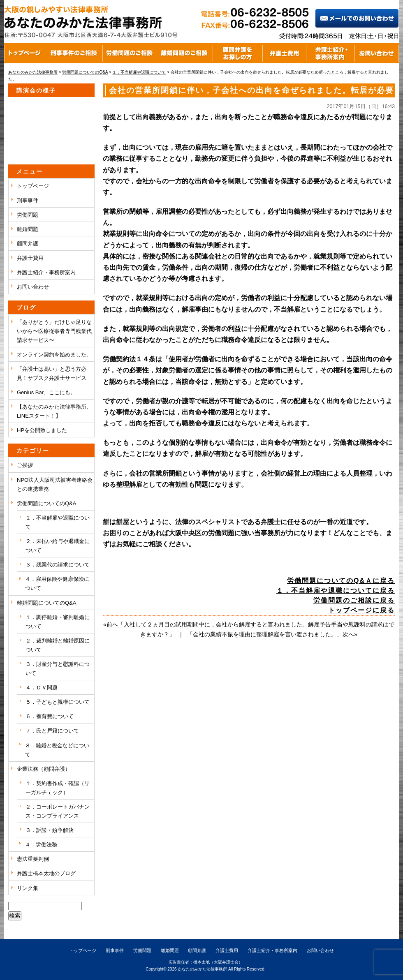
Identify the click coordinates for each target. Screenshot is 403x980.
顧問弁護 (28, 244)
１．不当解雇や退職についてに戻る (336, 591)
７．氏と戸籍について (52, 731)
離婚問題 (28, 229)
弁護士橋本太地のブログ (46, 873)
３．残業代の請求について (58, 565)
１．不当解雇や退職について (58, 522)
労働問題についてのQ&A (46, 503)
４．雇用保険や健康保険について (57, 584)
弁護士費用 (30, 258)
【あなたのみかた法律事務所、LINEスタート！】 (54, 411)
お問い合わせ (33, 287)
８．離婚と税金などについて (57, 750)
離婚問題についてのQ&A (46, 603)
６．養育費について (50, 716)
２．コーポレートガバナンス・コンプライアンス (58, 811)
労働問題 (28, 215)
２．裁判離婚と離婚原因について (58, 645)
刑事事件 (28, 200)
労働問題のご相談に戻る (354, 600)
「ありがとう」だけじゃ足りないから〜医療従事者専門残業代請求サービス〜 (54, 331)
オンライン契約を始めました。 (54, 355)
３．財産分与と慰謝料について (58, 669)
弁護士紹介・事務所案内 (46, 272)
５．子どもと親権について (58, 702)
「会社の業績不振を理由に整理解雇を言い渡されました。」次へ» (272, 634)
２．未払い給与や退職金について (58, 546)
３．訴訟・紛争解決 (50, 830)
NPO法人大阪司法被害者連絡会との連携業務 (55, 484)
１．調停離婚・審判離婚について (58, 622)
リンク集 (28, 888)
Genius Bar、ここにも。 (46, 392)
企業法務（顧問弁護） (44, 769)
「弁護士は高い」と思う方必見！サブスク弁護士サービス (52, 373)
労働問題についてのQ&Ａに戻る (341, 581)
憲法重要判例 (33, 859)
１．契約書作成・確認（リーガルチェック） (58, 788)
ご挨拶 (25, 465)
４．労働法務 (41, 845)
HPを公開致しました (42, 430)
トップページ (33, 186)
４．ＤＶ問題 (42, 688)
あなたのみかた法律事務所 (202, 969)
